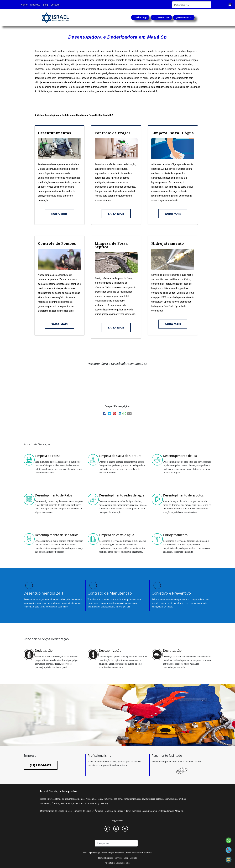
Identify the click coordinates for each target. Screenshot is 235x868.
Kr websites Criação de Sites (117, 863)
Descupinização (110, 650)
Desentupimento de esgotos (183, 495)
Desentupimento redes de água (122, 495)
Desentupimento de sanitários (57, 535)
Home (24, 5)
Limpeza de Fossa (48, 456)
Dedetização (44, 650)
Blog (45, 5)
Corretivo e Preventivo (171, 593)
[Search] (192, 5)
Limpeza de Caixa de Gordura (120, 456)
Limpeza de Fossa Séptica (111, 245)
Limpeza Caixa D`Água (173, 133)
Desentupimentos (55, 133)
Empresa (35, 5)
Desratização (172, 650)
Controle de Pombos (57, 243)
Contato (55, 5)
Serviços (119, 858)
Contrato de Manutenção (110, 593)
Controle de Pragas (113, 133)
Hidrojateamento (168, 243)
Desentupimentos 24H (43, 593)
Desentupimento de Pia (180, 456)
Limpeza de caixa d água (117, 535)
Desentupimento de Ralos (54, 495)
